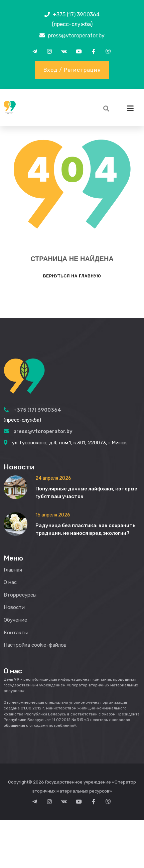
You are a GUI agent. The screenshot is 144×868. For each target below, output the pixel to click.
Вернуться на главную (72, 614)
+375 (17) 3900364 (76, 15)
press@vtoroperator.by (76, 36)
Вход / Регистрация (72, 70)
